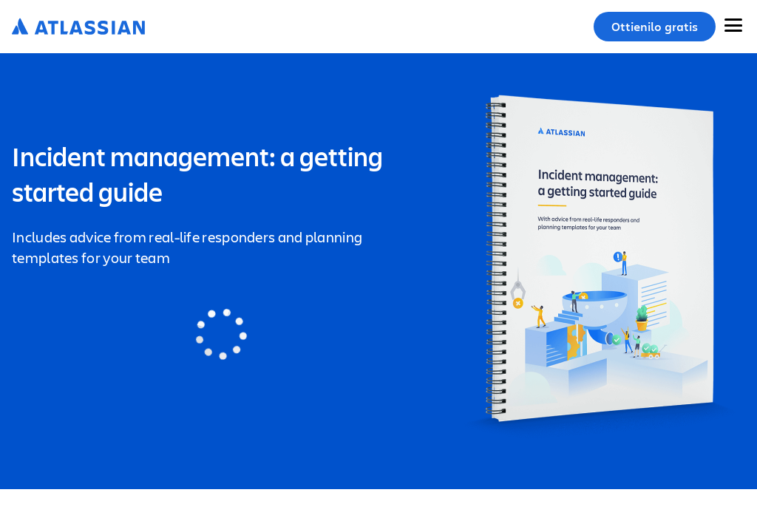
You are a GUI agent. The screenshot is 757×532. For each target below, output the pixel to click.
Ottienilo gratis (655, 27)
